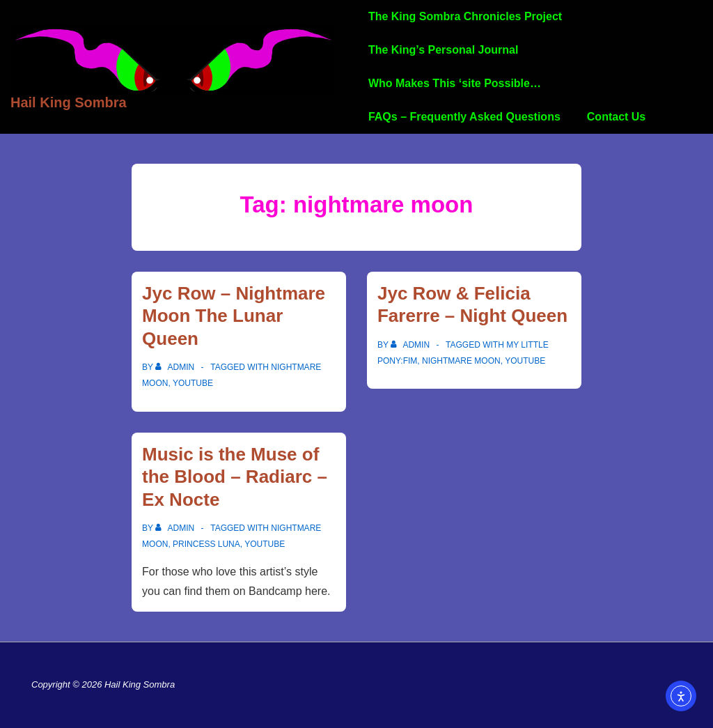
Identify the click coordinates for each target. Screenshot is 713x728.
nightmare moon (461, 361)
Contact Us (616, 117)
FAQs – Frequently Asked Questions (464, 117)
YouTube (193, 383)
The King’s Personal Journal (443, 50)
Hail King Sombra (69, 102)
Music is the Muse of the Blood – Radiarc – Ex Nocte (235, 477)
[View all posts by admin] (176, 367)
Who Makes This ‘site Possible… (455, 83)
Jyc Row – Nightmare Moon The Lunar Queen (234, 316)
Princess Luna (206, 544)
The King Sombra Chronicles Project (465, 16)
